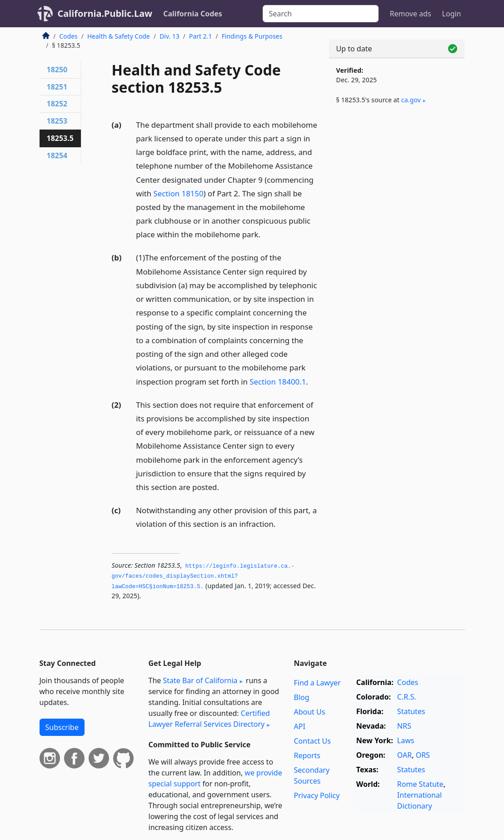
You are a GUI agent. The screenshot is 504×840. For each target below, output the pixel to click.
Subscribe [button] (62, 727)
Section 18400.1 (278, 382)
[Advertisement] (397, 183)
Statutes (411, 711)
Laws (406, 740)
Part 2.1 (200, 36)
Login (452, 14)
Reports (307, 755)
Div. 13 (170, 36)
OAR (404, 755)
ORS (423, 755)
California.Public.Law (105, 13)
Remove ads (410, 14)
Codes (69, 36)
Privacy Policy (317, 795)
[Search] (321, 14)
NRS (404, 726)
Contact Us (312, 741)
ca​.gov (411, 100)
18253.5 (60, 138)
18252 (57, 104)
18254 (57, 155)
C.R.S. (407, 697)
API (299, 726)
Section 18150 (179, 193)
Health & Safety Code (119, 36)
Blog (301, 697)
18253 (57, 121)
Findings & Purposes (252, 36)
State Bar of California (200, 680)
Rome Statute (420, 784)
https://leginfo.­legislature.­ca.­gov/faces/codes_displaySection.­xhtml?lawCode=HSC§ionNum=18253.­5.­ (203, 577)
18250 (57, 70)
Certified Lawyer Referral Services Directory (209, 719)
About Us (309, 712)
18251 (57, 87)
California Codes (193, 14)
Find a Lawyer (317, 683)
